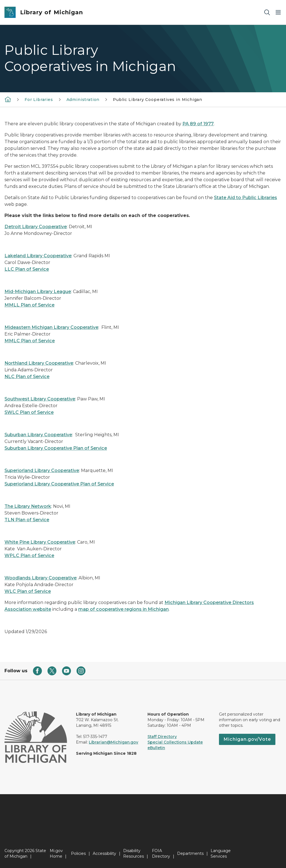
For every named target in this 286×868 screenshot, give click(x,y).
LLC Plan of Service (27, 269)
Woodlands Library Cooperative (40, 578)
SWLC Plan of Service (29, 412)
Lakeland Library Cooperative (38, 256)
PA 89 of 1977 (198, 124)
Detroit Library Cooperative (36, 227)
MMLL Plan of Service (29, 305)
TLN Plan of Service (27, 520)
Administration (83, 100)
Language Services (221, 853)
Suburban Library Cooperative (38, 435)
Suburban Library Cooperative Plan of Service (56, 448)
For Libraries (39, 100)
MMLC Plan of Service (30, 341)
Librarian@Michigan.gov (114, 742)
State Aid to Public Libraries (246, 198)
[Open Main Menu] (278, 12)
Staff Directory (162, 737)
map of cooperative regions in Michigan (123, 609)
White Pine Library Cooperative (40, 542)
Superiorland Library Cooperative (42, 470)
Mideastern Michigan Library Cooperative (51, 327)
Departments (190, 853)
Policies (78, 853)
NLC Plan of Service (27, 377)
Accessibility (104, 853)
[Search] (267, 12)
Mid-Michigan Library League (38, 292)
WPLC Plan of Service (29, 556)
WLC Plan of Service (28, 591)
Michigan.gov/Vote (247, 739)
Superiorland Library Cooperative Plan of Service (59, 484)
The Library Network (28, 506)
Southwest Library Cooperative (40, 399)
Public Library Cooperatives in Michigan (158, 100)
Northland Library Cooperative (39, 363)
